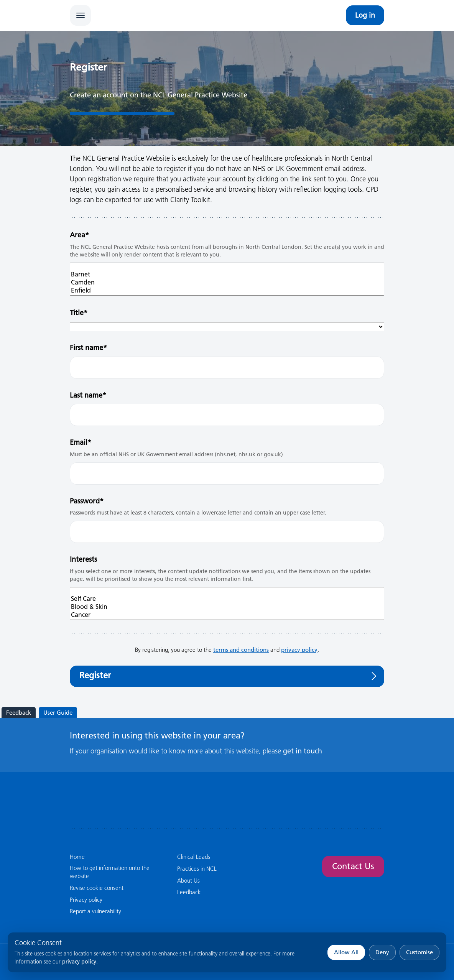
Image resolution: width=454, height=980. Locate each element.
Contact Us (353, 866)
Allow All (346, 952)
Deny (382, 952)
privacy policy (79, 962)
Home (77, 857)
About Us (188, 881)
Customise (419, 952)
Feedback (19, 713)
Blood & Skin (227, 607)
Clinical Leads (194, 857)
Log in (365, 15)
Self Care (227, 599)
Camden (227, 282)
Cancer (227, 615)
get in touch (303, 751)
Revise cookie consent (97, 888)
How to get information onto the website (110, 872)
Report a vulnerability (95, 911)
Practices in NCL (197, 869)
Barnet (227, 274)
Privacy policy (86, 900)
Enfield (227, 290)
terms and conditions (241, 650)
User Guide (58, 713)
